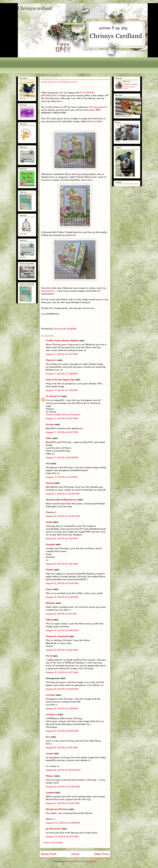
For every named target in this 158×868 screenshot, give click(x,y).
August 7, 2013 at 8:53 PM (62, 457)
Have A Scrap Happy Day (60, 380)
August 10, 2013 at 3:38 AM (63, 823)
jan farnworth (53, 829)
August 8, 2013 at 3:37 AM (62, 650)
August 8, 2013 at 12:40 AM (63, 516)
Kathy (49, 620)
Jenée (49, 522)
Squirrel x (51, 360)
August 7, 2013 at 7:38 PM (62, 374)
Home (75, 854)
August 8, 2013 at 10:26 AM (63, 787)
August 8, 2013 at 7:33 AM (62, 708)
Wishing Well (95, 121)
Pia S (49, 656)
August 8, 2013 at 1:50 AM (62, 564)
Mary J (50, 776)
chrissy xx (52, 714)
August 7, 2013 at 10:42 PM (63, 494)
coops (49, 753)
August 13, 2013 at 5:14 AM (62, 837)
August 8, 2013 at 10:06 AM (63, 770)
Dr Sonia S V (53, 396)
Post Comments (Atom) (83, 861)
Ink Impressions (98, 107)
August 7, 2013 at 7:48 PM (62, 390)
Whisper (50, 603)
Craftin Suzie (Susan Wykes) (62, 341)
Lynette (50, 793)
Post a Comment (53, 842)
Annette (50, 544)
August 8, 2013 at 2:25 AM (62, 583)
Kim (48, 737)
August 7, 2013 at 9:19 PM (62, 477)
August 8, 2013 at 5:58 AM (62, 689)
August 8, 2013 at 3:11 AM (61, 614)
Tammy (50, 483)
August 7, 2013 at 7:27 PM (62, 354)
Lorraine (50, 695)
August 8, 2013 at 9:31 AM (62, 748)
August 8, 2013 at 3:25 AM (62, 630)
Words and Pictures (57, 809)
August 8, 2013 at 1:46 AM (62, 538)
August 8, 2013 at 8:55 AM (62, 731)
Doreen (50, 424)
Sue (48, 463)
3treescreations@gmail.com (61, 500)
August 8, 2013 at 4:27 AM (62, 672)
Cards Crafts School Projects (63, 415)
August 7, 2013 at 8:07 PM (62, 418)
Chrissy (128, 82)
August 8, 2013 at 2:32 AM (62, 597)
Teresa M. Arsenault (57, 636)
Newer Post (49, 854)
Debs (49, 438)
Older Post (102, 854)
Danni (49, 589)
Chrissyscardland (35, 8)
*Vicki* (49, 570)
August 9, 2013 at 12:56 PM (63, 803)
